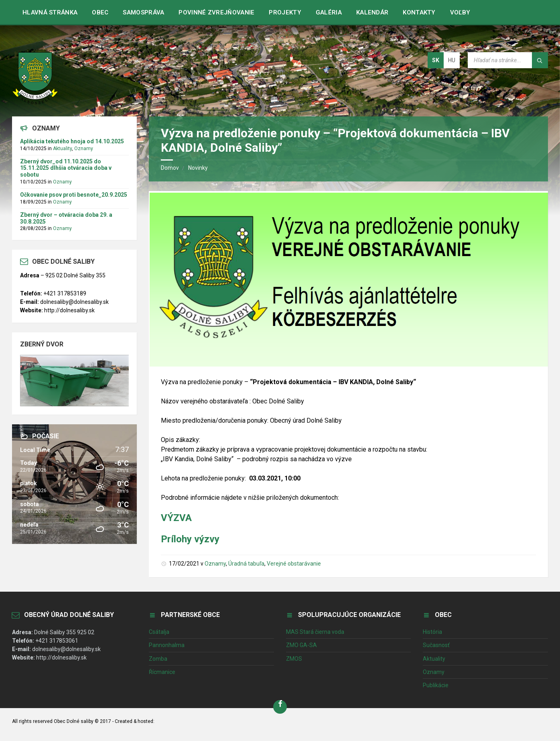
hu (452, 60)
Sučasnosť (436, 645)
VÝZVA (176, 518)
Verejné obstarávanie (294, 564)
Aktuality (62, 149)
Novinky (198, 168)
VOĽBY (460, 12)
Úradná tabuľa (246, 564)
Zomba (158, 659)
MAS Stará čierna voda (315, 632)
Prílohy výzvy (190, 539)
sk (436, 60)
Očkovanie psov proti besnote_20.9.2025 (74, 195)
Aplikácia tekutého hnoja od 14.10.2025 (72, 141)
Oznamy (215, 564)
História (432, 632)
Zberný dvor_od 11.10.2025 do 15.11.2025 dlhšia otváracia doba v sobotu (66, 168)
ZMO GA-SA (301, 645)
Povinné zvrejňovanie (216, 12)
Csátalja (159, 632)
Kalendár (372, 12)
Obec (100, 12)
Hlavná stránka (50, 12)
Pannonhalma (167, 645)
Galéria (329, 12)
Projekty (285, 12)
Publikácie (436, 685)
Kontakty (419, 12)
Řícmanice (162, 672)
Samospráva (143, 12)
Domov (170, 168)
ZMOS (294, 659)
